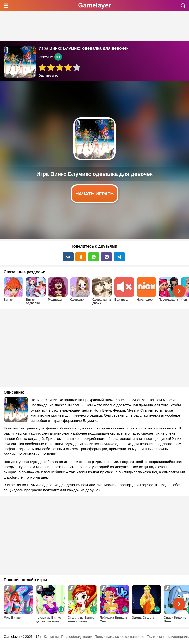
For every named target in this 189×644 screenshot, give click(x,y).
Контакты (51, 637)
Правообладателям (77, 637)
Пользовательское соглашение (120, 637)
